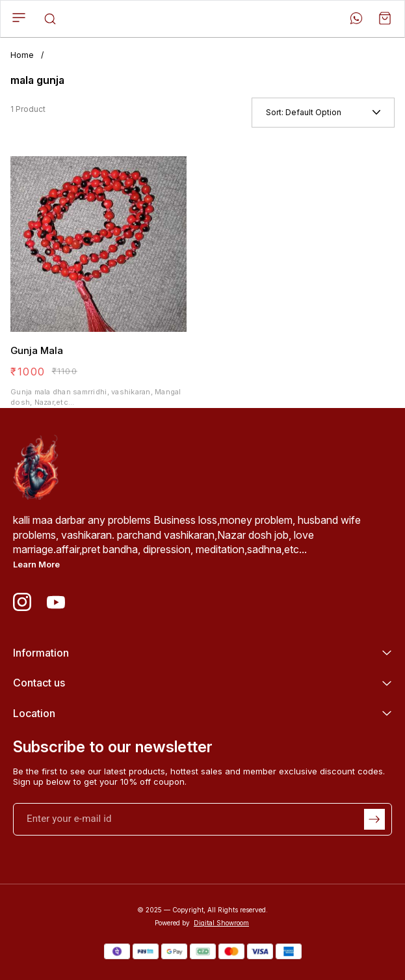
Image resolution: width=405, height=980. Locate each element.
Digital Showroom (221, 923)
